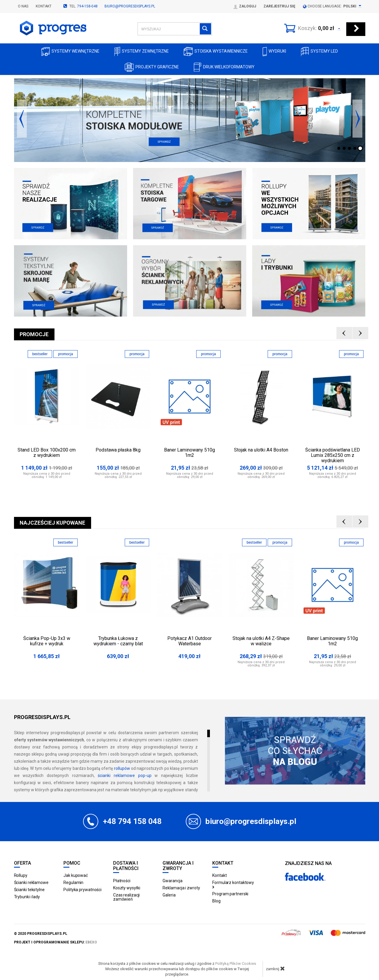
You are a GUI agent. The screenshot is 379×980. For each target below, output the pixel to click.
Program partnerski (230, 894)
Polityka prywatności (82, 890)
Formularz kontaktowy (233, 884)
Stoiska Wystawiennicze (216, 52)
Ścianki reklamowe (31, 883)
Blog (216, 901)
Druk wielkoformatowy (224, 67)
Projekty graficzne (152, 67)
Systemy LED (319, 52)
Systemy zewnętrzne (142, 52)
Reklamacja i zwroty (181, 888)
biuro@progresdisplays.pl (130, 6)
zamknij (275, 968)
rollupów (122, 768)
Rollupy (21, 875)
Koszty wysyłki (127, 888)
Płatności (122, 881)
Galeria (169, 895)
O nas (23, 6)
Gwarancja (172, 881)
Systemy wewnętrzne (70, 52)
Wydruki (274, 52)
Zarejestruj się (279, 6)
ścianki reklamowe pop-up (124, 775)
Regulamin (73, 883)
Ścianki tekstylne (29, 890)
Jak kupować (76, 875)
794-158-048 (87, 6)
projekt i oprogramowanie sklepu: (56, 942)
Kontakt (44, 6)
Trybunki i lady (27, 897)
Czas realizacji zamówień (127, 897)
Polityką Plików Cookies (236, 964)
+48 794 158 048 (132, 821)
